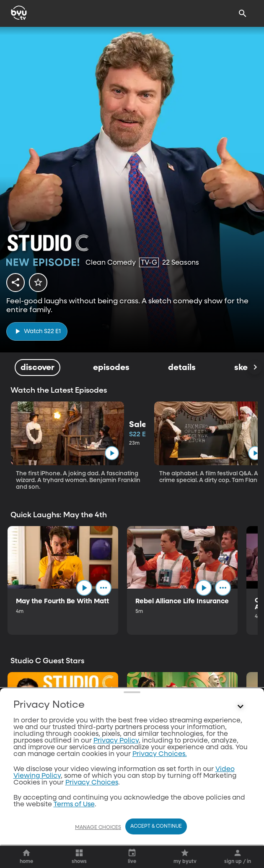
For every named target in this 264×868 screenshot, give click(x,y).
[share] (16, 282)
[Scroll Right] (255, 368)
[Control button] (241, 806)
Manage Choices (98, 828)
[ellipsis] (104, 588)
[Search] (243, 13)
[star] (38, 282)
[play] (37, 331)
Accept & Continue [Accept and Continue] (156, 826)
